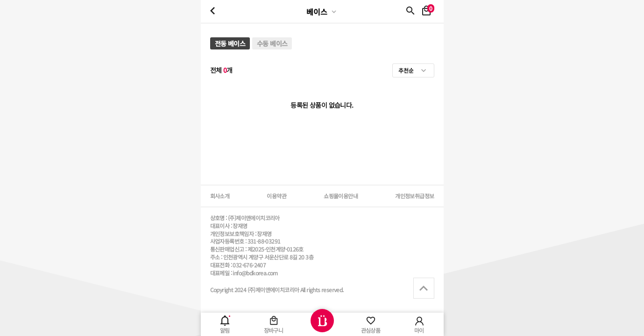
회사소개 (220, 196)
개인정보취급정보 (414, 196)
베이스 (317, 12)
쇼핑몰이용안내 (341, 196)
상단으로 (424, 288)
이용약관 (276, 196)
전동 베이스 (230, 43)
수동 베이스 (272, 43)
